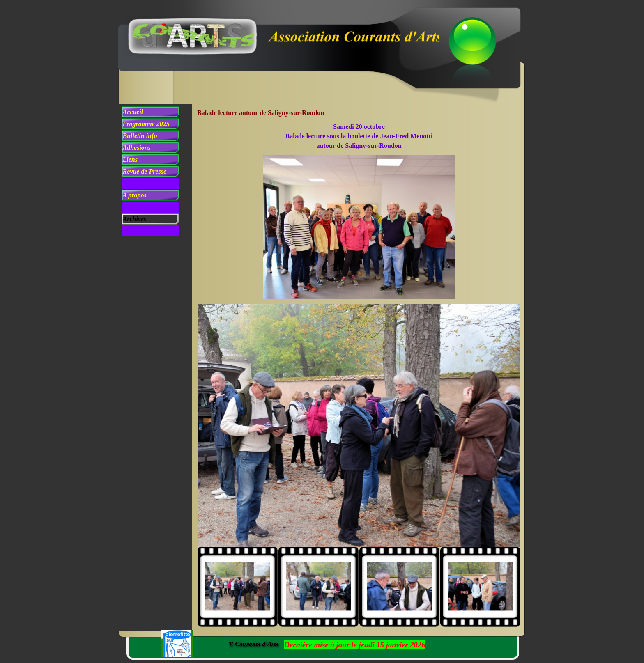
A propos (135, 195)
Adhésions (137, 148)
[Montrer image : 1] (238, 587)
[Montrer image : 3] (399, 587)
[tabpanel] (359, 136)
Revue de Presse (145, 171)
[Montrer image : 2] (319, 587)
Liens (130, 159)
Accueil (133, 112)
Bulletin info (140, 136)
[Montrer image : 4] (480, 587)
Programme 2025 (146, 124)
